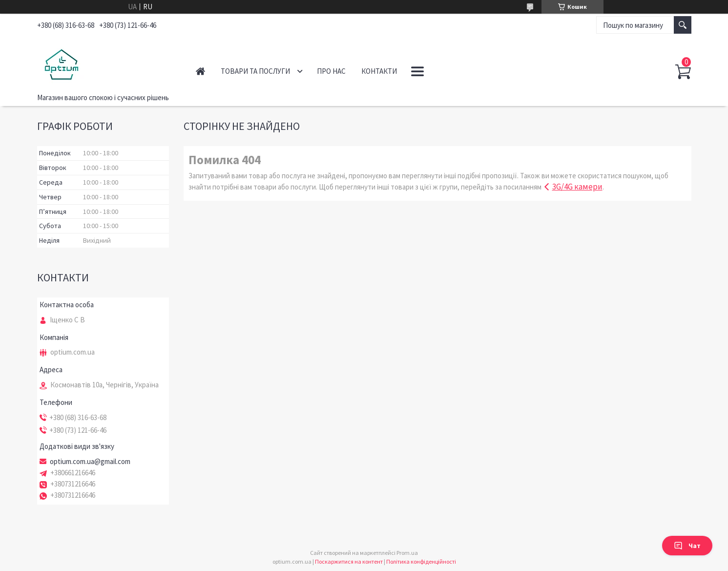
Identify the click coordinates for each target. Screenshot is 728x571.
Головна (200, 71)
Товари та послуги (255, 71)
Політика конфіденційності (421, 561)
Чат (687, 546)
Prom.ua (407, 553)
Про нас (331, 71)
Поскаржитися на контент (349, 561)
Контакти (379, 71)
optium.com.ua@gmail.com (90, 462)
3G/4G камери (577, 187)
